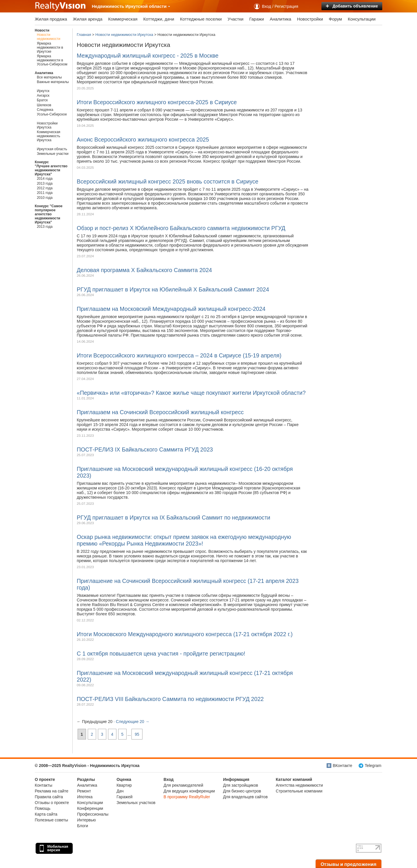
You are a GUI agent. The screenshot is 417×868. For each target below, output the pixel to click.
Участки (236, 19)
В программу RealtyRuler (187, 797)
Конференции (90, 808)
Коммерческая (123, 19)
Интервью (86, 820)
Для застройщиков (240, 785)
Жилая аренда (88, 19)
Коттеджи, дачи (159, 19)
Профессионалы (93, 814)
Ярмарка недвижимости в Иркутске (50, 47)
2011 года (45, 193)
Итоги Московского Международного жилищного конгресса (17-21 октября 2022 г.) (185, 634)
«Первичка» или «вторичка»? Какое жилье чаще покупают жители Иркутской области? (191, 393)
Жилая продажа (51, 19)
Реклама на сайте (52, 791)
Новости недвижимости (49, 37)
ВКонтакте (342, 766)
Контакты (43, 785)
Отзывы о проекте (52, 803)
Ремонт (84, 791)
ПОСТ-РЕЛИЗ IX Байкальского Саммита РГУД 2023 (145, 449)
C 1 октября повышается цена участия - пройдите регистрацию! (161, 654)
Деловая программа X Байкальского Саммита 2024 (144, 270)
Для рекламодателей (183, 785)
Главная (84, 35)
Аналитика (280, 19)
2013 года (45, 183)
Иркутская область (52, 149)
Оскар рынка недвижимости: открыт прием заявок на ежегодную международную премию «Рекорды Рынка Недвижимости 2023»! (184, 540)
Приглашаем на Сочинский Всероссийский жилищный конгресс (160, 412)
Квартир (124, 785)
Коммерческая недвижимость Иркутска (49, 136)
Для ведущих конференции (189, 791)
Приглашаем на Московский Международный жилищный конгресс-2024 (171, 309)
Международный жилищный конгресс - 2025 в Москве (148, 56)
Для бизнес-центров (242, 791)
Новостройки (310, 19)
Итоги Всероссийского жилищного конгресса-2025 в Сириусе (157, 102)
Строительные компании (299, 791)
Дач (120, 791)
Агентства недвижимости (299, 785)
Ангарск (43, 96)
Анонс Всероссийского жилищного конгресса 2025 (143, 140)
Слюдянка (45, 110)
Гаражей (124, 797)
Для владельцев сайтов (245, 797)
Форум (335, 19)
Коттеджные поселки (201, 19)
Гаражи (257, 19)
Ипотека (85, 797)
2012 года (45, 188)
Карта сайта (46, 814)
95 (137, 734)
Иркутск (43, 91)
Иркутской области (148, 6)
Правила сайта (49, 797)
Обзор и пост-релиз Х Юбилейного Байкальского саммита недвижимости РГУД (181, 228)
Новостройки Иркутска (47, 125)
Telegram (373, 766)
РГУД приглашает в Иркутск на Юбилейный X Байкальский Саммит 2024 (173, 289)
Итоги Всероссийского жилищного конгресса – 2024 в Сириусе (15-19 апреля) (179, 355)
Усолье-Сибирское (52, 114)
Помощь (43, 808)
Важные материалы (53, 82)
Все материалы (49, 77)
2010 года (45, 198)
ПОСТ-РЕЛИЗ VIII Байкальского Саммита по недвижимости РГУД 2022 (170, 699)
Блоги (83, 826)
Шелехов (44, 105)
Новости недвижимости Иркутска (124, 35)
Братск (42, 100)
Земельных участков (136, 803)
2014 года (45, 179)
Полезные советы (51, 820)
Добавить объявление (352, 6)
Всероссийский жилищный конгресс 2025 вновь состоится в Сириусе (168, 181)
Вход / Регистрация (280, 6)
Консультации (362, 19)
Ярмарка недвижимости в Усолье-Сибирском (52, 60)
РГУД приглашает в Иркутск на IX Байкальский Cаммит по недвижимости (173, 518)
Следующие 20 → (133, 722)
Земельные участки (53, 154)
